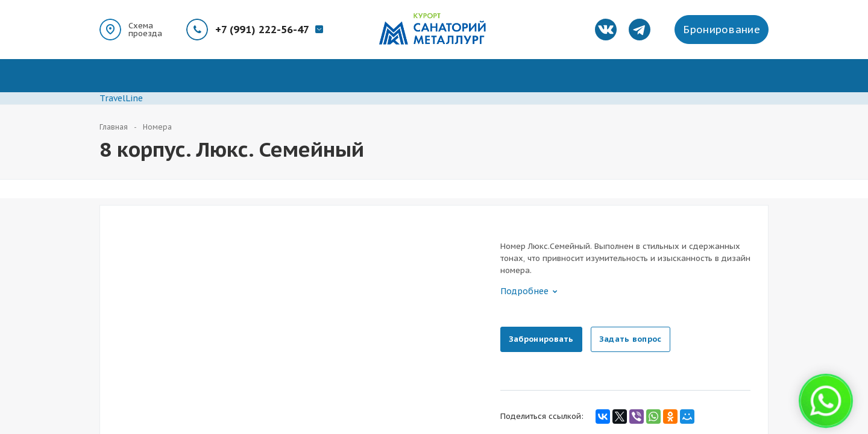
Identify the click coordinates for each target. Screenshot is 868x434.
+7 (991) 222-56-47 (262, 30)
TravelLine (121, 98)
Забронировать (541, 339)
